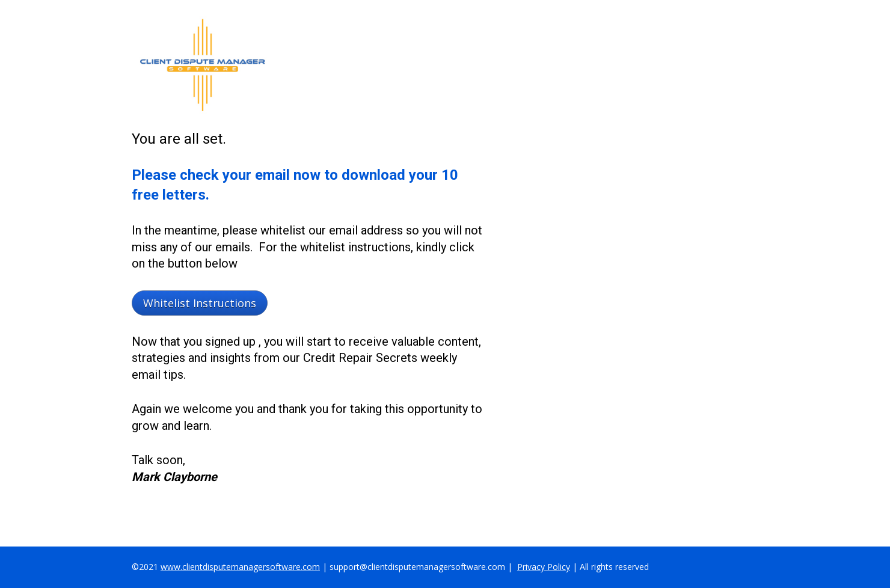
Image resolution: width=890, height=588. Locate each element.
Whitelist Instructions (200, 303)
